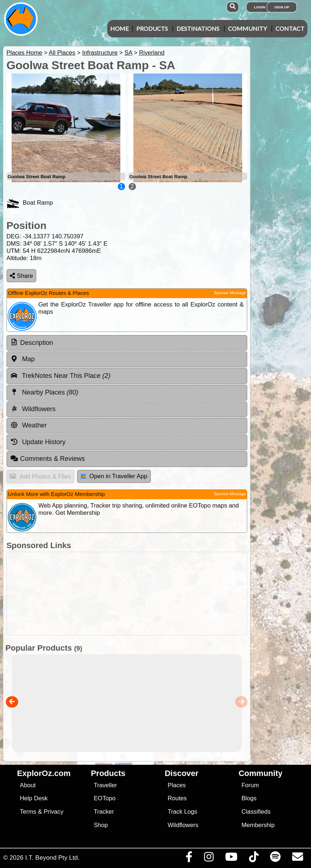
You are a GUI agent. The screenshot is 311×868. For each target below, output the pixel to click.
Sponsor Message (230, 293)
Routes (177, 798)
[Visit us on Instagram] (209, 859)
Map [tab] (22, 359)
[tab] (127, 343)
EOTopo (105, 798)
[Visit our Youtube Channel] (231, 859)
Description (37, 343)
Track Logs (182, 812)
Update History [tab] (38, 442)
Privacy (53, 812)
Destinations (198, 28)
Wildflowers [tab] (33, 409)
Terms (28, 812)
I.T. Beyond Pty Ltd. (52, 857)
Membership (258, 825)
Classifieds (256, 812)
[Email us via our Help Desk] (297, 859)
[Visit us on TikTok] (254, 859)
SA (128, 53)
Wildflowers (183, 825)
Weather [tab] (28, 425)
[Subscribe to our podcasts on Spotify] (275, 859)
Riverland (152, 53)
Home (119, 28)
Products (152, 28)
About (28, 785)
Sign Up (282, 7)
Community (247, 28)
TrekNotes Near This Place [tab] (60, 376)
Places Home (24, 53)
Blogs (249, 798)
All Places (62, 53)
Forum (250, 785)
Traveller (105, 785)
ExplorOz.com (44, 773)
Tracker (104, 812)
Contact (290, 28)
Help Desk (34, 798)
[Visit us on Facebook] (189, 859)
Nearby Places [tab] (44, 392)
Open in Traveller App (114, 476)
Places (177, 785)
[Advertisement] (159, 594)
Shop (101, 825)
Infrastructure (100, 53)
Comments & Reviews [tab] (47, 459)
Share (21, 276)
